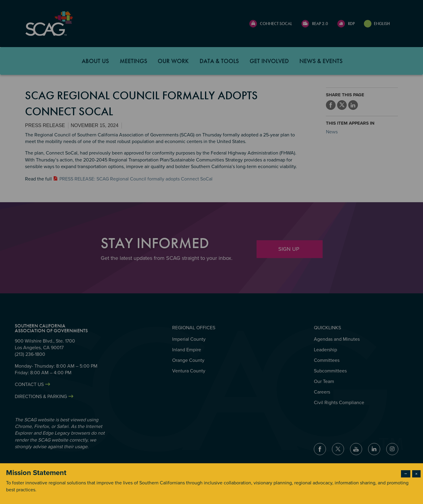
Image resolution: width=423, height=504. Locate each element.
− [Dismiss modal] (406, 474)
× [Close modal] (416, 474)
